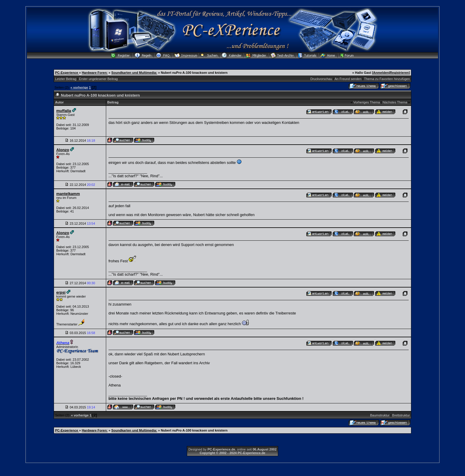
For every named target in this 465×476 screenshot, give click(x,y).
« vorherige (79, 87)
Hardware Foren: (95, 73)
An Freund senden (348, 79)
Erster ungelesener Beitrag (98, 79)
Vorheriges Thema (367, 102)
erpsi (61, 292)
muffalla (64, 111)
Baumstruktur (380, 415)
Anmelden (381, 73)
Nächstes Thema (395, 102)
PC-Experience (67, 73)
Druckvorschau (321, 79)
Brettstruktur (401, 415)
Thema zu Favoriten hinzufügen (387, 79)
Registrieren (399, 73)
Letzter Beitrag (66, 79)
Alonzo (63, 150)
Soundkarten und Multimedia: (134, 73)
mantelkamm (68, 194)
